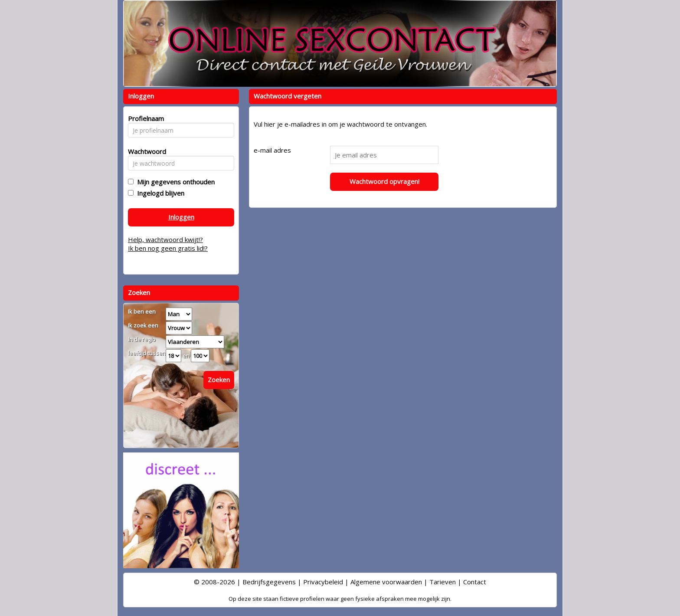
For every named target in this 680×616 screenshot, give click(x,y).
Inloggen (181, 217)
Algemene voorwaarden (386, 582)
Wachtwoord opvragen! (384, 181)
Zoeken (219, 380)
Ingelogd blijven (159, 193)
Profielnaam (145, 118)
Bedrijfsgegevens (269, 582)
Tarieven (443, 582)
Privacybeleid (323, 582)
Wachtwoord (145, 151)
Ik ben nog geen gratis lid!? (168, 248)
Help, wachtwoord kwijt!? (165, 239)
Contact (475, 582)
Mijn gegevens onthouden (174, 182)
